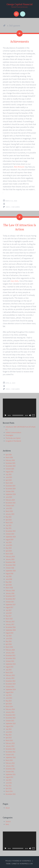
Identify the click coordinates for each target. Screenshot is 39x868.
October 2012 (10, 755)
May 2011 (9, 786)
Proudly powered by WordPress (18, 861)
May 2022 (9, 517)
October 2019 (10, 534)
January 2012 (10, 766)
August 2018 (9, 574)
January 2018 (10, 593)
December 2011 (10, 769)
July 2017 (9, 610)
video (8, 207)
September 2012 (11, 757)
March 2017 (9, 619)
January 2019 (10, 559)
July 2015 (9, 670)
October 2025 (10, 469)
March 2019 (9, 554)
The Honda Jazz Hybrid (13, 438)
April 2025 (9, 480)
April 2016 (9, 644)
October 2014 (10, 687)
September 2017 (11, 605)
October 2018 (10, 568)
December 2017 (10, 596)
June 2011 (9, 783)
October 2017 (10, 602)
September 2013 (11, 723)
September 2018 (11, 571)
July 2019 (9, 542)
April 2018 (9, 585)
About (8, 808)
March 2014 (9, 706)
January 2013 (10, 746)
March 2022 (9, 523)
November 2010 (11, 794)
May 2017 (9, 616)
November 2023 (11, 503)
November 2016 (11, 627)
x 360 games (15, 207)
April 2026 (9, 455)
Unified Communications (13, 432)
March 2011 (9, 791)
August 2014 (9, 692)
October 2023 (10, 506)
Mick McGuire (19, 167)
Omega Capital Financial (20, 4)
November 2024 (11, 489)
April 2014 (9, 704)
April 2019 (9, 551)
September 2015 (11, 664)
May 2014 (9, 701)
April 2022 (9, 520)
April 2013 (9, 738)
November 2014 (11, 684)
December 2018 (10, 562)
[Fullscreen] (33, 415)
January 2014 (10, 712)
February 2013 (10, 743)
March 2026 (9, 457)
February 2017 (10, 622)
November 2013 (11, 718)
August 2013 (9, 726)
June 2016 (9, 639)
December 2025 (10, 463)
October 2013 (10, 721)
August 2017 (9, 607)
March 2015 (9, 672)
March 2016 (9, 647)
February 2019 (10, 557)
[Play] (6, 415)
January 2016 (10, 653)
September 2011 (11, 774)
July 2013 (9, 729)
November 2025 (11, 466)
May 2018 (9, 582)
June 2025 (9, 477)
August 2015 (9, 667)
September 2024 (11, 494)
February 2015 (10, 675)
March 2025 (9, 483)
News (7, 824)
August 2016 (9, 633)
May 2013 (9, 735)
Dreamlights (9, 435)
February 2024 (10, 500)
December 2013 (10, 715)
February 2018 (10, 590)
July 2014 (9, 695)
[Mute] (30, 415)
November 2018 (11, 565)
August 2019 (9, 540)
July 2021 (9, 525)
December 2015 (10, 656)
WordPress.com (26, 864)
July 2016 (9, 636)
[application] (19, 408)
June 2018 (9, 579)
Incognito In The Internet (13, 441)
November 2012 (11, 752)
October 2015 (10, 661)
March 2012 (9, 760)
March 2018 (9, 588)
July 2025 (9, 474)
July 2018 (9, 576)
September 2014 (11, 689)
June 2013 (9, 732)
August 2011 (9, 777)
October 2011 (10, 772)
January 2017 (10, 624)
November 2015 (11, 658)
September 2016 (11, 630)
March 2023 (9, 511)
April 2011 (9, 788)
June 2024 (9, 497)
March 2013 (9, 740)
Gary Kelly (15, 281)
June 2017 (9, 613)
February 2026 (10, 460)
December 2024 (10, 486)
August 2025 (9, 472)
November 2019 (11, 531)
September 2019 (11, 537)
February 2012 (10, 763)
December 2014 (10, 681)
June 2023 (9, 508)
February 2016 (10, 650)
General (8, 821)
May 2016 (9, 641)
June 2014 (9, 698)
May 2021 (9, 528)
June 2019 (9, 545)
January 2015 (10, 678)
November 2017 (11, 599)
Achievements (19, 41)
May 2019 (9, 548)
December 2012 (10, 749)
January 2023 (10, 514)
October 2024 (10, 491)
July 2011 (9, 780)
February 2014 (10, 709)
